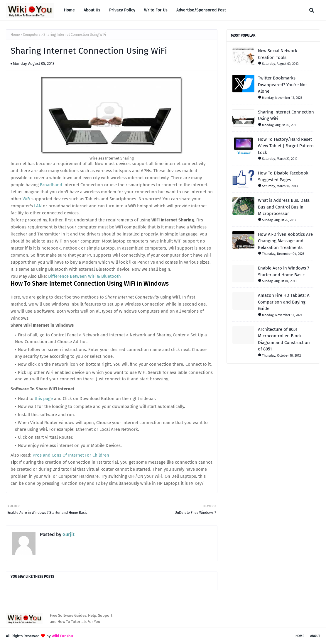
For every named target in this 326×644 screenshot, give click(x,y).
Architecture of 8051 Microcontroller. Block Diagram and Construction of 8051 (284, 339)
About (315, 636)
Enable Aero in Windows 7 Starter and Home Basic (284, 271)
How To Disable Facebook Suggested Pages (283, 176)
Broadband (51, 185)
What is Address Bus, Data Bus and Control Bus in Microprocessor (284, 207)
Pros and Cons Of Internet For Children (71, 455)
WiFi (26, 199)
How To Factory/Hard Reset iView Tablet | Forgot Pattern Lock (286, 146)
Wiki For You (62, 636)
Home (15, 35)
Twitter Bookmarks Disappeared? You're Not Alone (282, 85)
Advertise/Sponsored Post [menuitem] (201, 10)
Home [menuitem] (69, 10)
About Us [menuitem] (92, 10)
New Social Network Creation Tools (278, 54)
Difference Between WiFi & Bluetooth (85, 276)
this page (44, 399)
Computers (32, 35)
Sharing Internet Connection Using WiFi (286, 115)
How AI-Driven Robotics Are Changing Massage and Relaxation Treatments (285, 241)
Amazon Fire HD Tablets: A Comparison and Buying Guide (284, 302)
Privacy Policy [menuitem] (122, 10)
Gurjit (68, 534)
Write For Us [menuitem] (156, 10)
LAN (38, 206)
